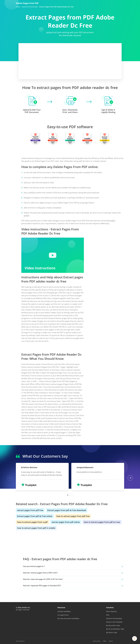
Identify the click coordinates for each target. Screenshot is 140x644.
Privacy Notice (97, 641)
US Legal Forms (63, 615)
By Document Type (113, 625)
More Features (112, 611)
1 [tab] (68, 495)
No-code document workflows (68, 618)
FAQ (108, 615)
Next (130, 478)
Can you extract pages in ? (34, 566)
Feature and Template (114, 622)
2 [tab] (70, 495)
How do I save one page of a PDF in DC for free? (43, 579)
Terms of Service (20, 641)
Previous (10, 478)
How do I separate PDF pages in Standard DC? (42, 586)
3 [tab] (72, 495)
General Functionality (114, 618)
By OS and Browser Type (115, 629)
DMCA (105, 641)
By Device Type (112, 632)
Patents (111, 641)
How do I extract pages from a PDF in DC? (40, 573)
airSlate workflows (64, 611)
